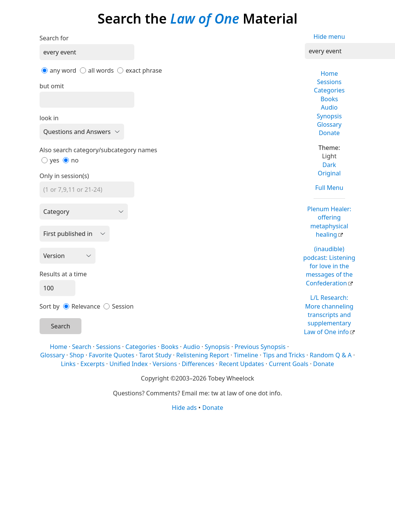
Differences (198, 364)
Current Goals (288, 364)
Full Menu (329, 188)
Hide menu (329, 37)
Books (329, 99)
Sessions (329, 82)
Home (329, 73)
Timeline (246, 355)
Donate (329, 133)
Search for (54, 38)
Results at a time (63, 274)
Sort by (50, 306)
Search (61, 326)
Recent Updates (241, 364)
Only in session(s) (64, 176)
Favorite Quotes (112, 355)
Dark (329, 165)
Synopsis (329, 116)
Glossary (329, 124)
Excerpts (92, 364)
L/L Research (329, 315)
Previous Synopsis (260, 347)
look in (49, 118)
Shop (77, 355)
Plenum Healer (329, 222)
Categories (329, 90)
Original (329, 173)
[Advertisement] (195, 471)
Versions (165, 364)
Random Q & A (331, 355)
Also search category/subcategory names (98, 150)
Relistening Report (202, 355)
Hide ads (185, 408)
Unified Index (129, 364)
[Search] (87, 52)
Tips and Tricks (284, 355)
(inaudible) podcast (329, 266)
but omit (52, 86)
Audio (329, 107)
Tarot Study (155, 355)
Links (68, 364)
